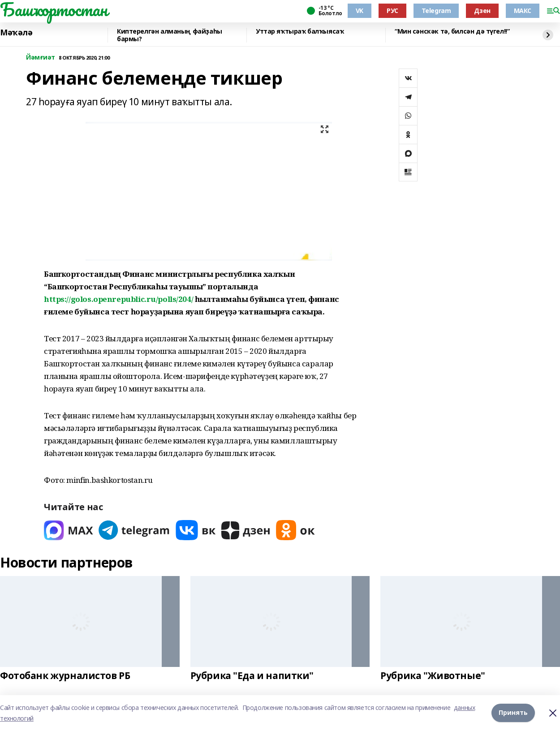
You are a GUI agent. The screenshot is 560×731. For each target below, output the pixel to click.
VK (360, 11)
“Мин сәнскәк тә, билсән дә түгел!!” (452, 32)
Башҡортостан (54, 9)
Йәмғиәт (41, 58)
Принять (513, 713)
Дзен (482, 11)
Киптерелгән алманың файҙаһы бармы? (170, 35)
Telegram (436, 11)
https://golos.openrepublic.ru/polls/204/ (118, 299)
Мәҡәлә (16, 33)
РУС (392, 11)
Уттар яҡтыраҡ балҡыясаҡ (300, 32)
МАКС (523, 11)
